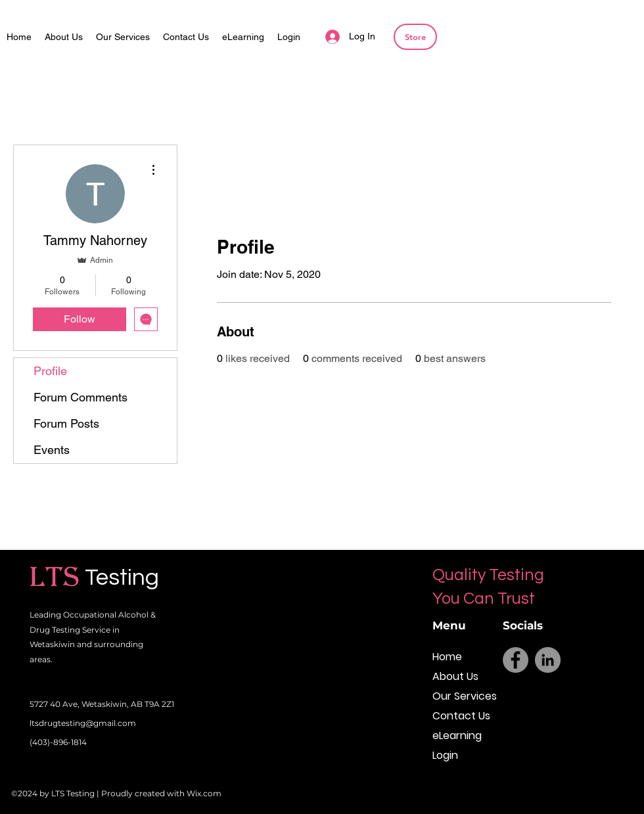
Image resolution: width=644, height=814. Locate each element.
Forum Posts (66, 423)
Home (447, 657)
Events (52, 450)
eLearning (457, 735)
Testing (122, 577)
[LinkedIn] (548, 660)
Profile (50, 371)
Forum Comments (80, 397)
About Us (455, 676)
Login (445, 755)
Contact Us (461, 716)
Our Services (461, 696)
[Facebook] (516, 660)
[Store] (415, 37)
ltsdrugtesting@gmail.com (83, 723)
